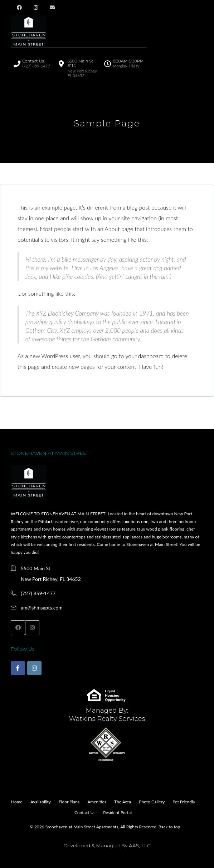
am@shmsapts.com (42, 608)
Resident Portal (117, 812)
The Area (123, 802)
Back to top (169, 827)
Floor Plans (69, 802)
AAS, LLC (140, 846)
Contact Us (85, 812)
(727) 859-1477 (38, 593)
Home (17, 802)
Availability (41, 802)
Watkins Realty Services (107, 719)
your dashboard (144, 356)
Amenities (97, 802)
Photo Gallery (152, 802)
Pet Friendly (184, 802)
